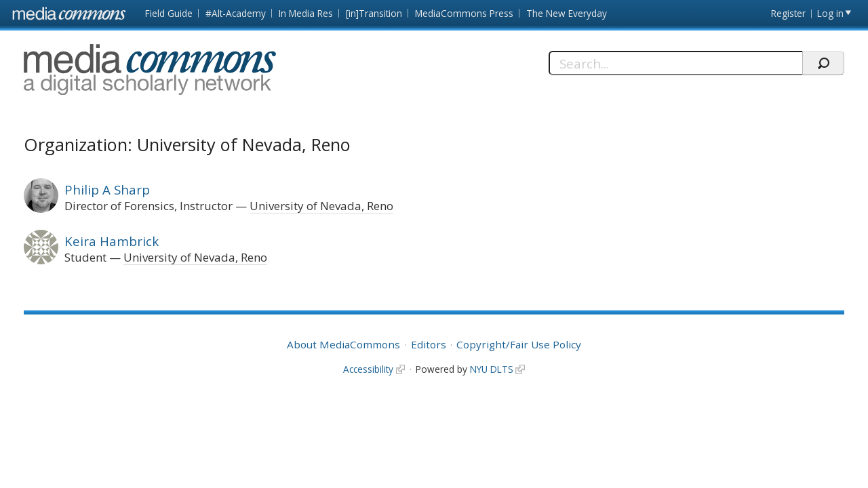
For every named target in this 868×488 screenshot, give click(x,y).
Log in (830, 13)
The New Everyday (567, 13)
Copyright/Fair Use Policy (519, 344)
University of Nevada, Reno (321, 206)
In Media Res (306, 13)
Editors (429, 344)
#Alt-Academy (236, 13)
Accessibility (368, 369)
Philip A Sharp (107, 189)
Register (788, 13)
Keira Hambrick (112, 241)
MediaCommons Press (464, 13)
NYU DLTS (492, 369)
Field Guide (169, 13)
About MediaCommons (343, 344)
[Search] (675, 63)
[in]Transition (374, 13)
